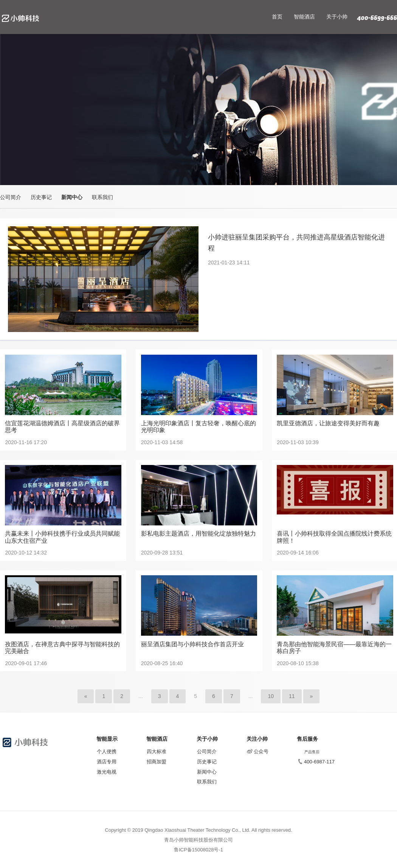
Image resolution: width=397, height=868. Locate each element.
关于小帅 (337, 17)
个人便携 (107, 751)
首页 (277, 17)
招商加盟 (157, 762)
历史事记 (41, 197)
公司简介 (11, 197)
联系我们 (102, 197)
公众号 (258, 751)
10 (271, 696)
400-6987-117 (316, 762)
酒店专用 (107, 762)
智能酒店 (304, 17)
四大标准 (157, 751)
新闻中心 (72, 197)
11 (292, 696)
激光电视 (107, 772)
